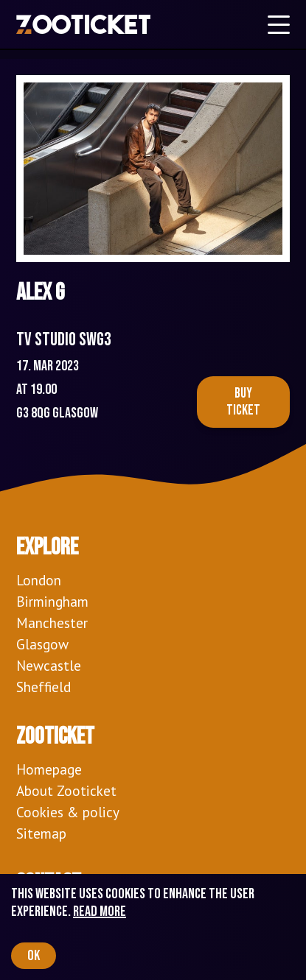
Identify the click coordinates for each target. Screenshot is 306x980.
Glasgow (42, 644)
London (39, 580)
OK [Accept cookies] (34, 956)
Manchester (52, 623)
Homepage (49, 769)
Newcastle (49, 665)
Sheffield (44, 687)
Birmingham (52, 601)
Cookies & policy (68, 812)
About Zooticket (66, 790)
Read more (100, 912)
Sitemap (41, 833)
